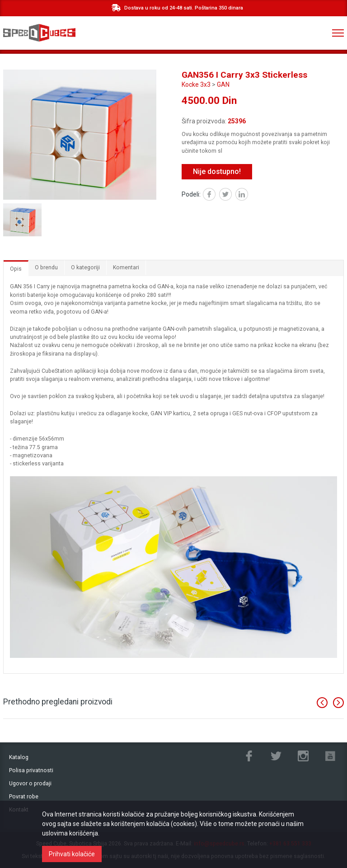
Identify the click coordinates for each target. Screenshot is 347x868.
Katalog (19, 757)
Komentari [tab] (126, 267)
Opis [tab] (16, 269)
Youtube (330, 756)
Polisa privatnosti (31, 770)
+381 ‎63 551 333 (301, 33)
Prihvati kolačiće (72, 854)
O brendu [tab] (46, 267)
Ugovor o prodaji (30, 784)
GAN (223, 84)
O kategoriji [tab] (85, 267)
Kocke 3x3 (196, 84)
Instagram (303, 756)
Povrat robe (24, 797)
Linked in (248, 195)
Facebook (215, 195)
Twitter (232, 195)
